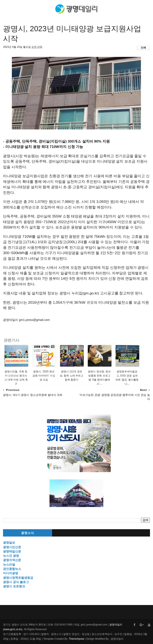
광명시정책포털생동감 (18, 578)
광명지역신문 (12, 560)
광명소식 (28, 533)
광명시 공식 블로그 (16, 582)
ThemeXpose (76, 639)
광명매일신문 (12, 551)
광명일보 (9, 543)
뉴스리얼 (9, 565)
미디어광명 (11, 573)
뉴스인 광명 (11, 556)
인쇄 (143, 48)
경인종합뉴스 (12, 569)
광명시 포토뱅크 (14, 586)
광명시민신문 (12, 547)
